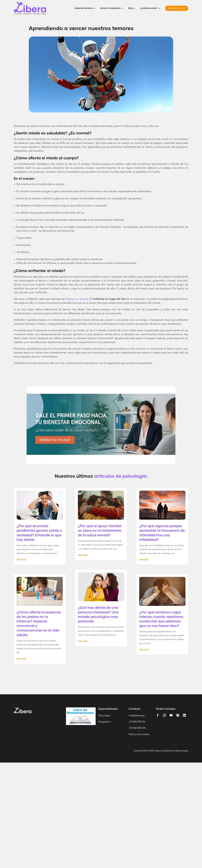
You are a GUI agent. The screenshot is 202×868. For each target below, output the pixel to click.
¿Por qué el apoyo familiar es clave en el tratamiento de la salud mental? (100, 531)
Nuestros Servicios (84, 8)
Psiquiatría (105, 722)
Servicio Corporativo (111, 8)
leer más (21, 560)
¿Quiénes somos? (149, 8)
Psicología (104, 716)
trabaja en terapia (77, 299)
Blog (131, 8)
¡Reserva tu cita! (177, 8)
